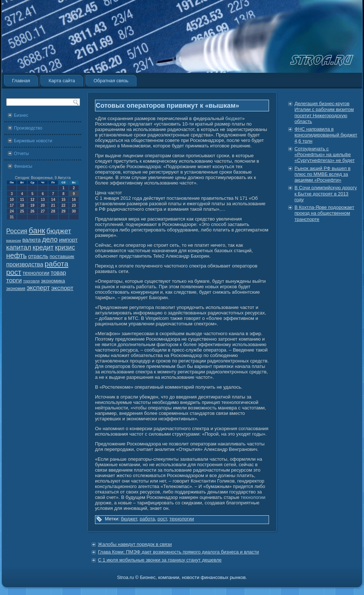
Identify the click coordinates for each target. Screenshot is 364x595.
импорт (68, 240)
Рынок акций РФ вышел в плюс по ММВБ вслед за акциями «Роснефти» (323, 174)
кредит (43, 247)
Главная (21, 81)
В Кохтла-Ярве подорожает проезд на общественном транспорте (324, 213)
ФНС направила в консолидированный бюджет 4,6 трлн (326, 135)
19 (32, 205)
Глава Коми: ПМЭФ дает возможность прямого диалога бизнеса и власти (178, 552)
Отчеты (21, 154)
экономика (53, 281)
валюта (31, 240)
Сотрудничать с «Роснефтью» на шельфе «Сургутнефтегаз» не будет (325, 155)
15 (64, 200)
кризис (65, 247)
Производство (28, 128)
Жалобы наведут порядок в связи (135, 544)
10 (12, 200)
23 (74, 205)
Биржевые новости (33, 141)
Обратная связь (111, 81)
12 (32, 200)
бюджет (59, 231)
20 (43, 205)
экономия (16, 289)
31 (12, 217)
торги (14, 280)
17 (12, 205)
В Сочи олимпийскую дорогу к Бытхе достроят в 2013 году (326, 194)
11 (22, 200)
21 (53, 205)
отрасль (38, 256)
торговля (31, 281)
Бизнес (21, 115)
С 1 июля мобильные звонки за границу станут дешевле (160, 560)
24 (12, 211)
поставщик (62, 256)
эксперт (38, 288)
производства (25, 264)
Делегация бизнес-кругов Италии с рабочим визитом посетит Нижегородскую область (324, 112)
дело (50, 239)
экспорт (62, 288)
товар (58, 273)
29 (64, 211)
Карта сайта (62, 81)
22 (64, 205)
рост (14, 272)
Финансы (23, 166)
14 (53, 200)
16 (74, 200)
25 (22, 211)
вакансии (14, 240)
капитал (19, 247)
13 (43, 200)
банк (37, 231)
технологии (36, 273)
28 (53, 211)
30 (74, 211)
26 (32, 211)
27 (43, 211)
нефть (17, 255)
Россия (17, 231)
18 (22, 205)
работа (57, 264)
